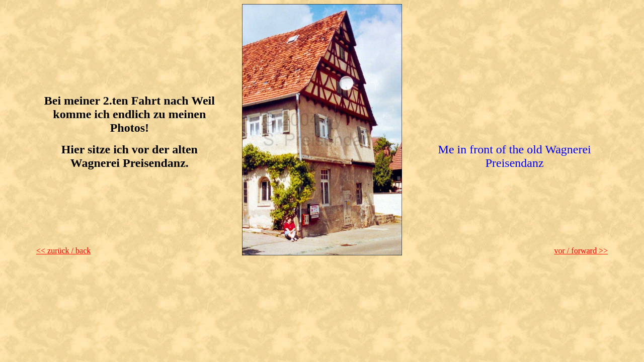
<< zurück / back (63, 251)
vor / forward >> (581, 251)
